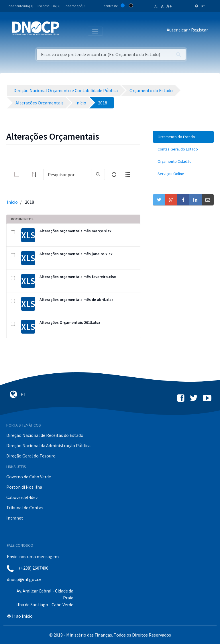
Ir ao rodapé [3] (76, 6)
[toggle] (26, 174)
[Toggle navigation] (67, 31)
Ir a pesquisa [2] (49, 6)
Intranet (15, 518)
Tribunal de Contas (25, 508)
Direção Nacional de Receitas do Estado (45, 435)
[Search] (67, 175)
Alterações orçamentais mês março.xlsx (75, 231)
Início (12, 202)
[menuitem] (183, 137)
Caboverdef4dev (22, 497)
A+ (169, 6)
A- (156, 7)
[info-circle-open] (114, 175)
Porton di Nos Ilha (24, 487)
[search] (98, 175)
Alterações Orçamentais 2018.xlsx (70, 322)
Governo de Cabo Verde (29, 477)
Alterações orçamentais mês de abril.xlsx (76, 300)
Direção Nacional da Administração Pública (48, 445)
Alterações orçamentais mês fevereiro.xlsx (78, 277)
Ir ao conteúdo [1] (20, 6)
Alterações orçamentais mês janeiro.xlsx (76, 254)
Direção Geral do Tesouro (31, 456)
